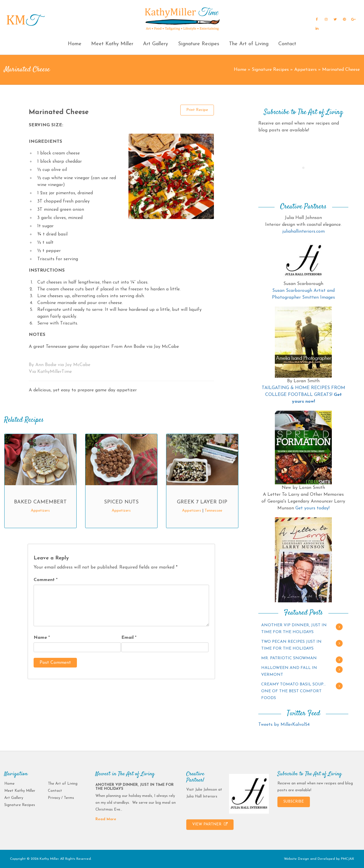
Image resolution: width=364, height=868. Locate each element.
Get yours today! (312, 508)
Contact (287, 44)
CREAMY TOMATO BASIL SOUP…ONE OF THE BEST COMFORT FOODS (294, 691)
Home (75, 44)
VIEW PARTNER (210, 824)
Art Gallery (156, 44)
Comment (46, 580)
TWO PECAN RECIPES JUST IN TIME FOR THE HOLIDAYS (291, 645)
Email (129, 638)
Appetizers (305, 70)
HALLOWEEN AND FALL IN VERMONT (289, 671)
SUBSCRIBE (294, 802)
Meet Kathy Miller (112, 44)
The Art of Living (249, 44)
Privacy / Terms (61, 798)
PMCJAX (347, 859)
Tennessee (213, 511)
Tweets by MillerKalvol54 (284, 725)
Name (42, 638)
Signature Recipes (199, 44)
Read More (106, 819)
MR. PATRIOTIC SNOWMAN (289, 658)
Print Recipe (197, 110)
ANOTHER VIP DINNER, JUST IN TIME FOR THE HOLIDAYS (294, 629)
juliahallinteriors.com (303, 232)
